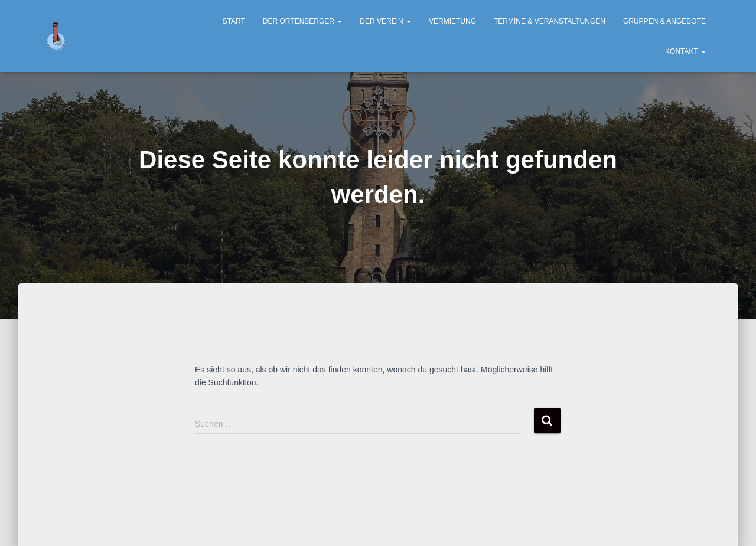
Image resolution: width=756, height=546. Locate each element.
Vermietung (452, 21)
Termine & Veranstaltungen (550, 21)
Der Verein (385, 21)
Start (234, 21)
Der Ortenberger (302, 21)
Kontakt (685, 51)
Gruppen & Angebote (664, 21)
